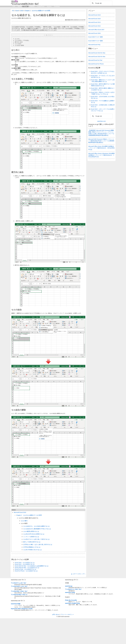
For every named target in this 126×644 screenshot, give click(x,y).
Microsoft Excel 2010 (94, 26)
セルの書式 (24, 521)
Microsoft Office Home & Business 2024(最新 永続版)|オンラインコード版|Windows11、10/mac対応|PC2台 (101, 155)
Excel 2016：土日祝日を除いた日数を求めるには (103, 106)
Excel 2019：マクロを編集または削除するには (103, 102)
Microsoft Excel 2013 (94, 22)
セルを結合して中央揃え (22, 40)
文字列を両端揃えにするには (32, 547)
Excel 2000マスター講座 (96, 41)
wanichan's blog (70, 618)
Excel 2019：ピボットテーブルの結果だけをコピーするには (103, 110)
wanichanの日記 (16, 629)
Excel (25, 6)
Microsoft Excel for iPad (95, 60)
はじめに (17, 39)
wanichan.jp (69, 612)
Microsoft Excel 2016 (94, 19)
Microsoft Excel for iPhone (96, 64)
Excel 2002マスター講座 (96, 37)
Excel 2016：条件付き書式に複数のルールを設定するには (103, 89)
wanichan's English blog (72, 629)
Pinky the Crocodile (71, 626)
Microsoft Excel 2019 (20, 512)
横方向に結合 (19, 42)
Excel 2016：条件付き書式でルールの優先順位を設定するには (103, 85)
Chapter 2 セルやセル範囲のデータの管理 (29, 515)
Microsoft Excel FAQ (94, 45)
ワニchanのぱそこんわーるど (19, 612)
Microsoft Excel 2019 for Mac (97, 53)
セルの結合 (18, 44)
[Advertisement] (48, 585)
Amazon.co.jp (93, 124)
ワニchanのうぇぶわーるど (19, 609)
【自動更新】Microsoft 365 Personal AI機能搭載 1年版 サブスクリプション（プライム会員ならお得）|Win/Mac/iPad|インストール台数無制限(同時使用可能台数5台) (101, 133)
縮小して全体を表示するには (32, 542)
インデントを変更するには (31, 537)
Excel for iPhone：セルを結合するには (26, 571)
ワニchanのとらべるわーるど (73, 615)
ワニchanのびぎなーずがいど (19, 620)
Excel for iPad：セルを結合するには (26, 569)
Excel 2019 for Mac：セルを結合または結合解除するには (32, 566)
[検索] (101, 3)
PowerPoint (41, 6)
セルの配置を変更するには (31, 531)
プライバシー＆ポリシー (67, 640)
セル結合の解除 (19, 45)
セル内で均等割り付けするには (32, 550)
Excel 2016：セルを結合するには (25, 563)
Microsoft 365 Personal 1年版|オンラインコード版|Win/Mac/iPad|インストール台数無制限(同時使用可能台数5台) (101, 141)
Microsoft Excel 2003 (94, 33)
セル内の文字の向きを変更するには (34, 534)
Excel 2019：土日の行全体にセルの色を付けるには (103, 97)
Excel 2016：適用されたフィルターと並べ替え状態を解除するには (103, 81)
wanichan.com (101, 121)
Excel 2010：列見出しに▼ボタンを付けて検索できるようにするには (103, 93)
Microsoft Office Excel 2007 (96, 30)
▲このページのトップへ (78, 600)
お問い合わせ (56, 640)
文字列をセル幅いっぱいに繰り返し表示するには (38, 544)
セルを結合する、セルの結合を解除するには (38, 15)
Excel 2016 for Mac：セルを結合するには (27, 568)
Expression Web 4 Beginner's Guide (22, 634)
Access (49, 6)
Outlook (32, 6)
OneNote (57, 6)
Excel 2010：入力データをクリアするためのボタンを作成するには (103, 72)
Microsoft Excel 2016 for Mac (97, 57)
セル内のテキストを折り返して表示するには (36, 539)
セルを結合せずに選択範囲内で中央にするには (37, 529)
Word (19, 6)
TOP (14, 6)
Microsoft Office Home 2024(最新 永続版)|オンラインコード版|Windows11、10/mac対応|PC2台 (101, 148)
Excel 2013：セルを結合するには (25, 564)
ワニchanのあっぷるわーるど (19, 617)
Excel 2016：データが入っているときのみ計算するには (103, 76)
